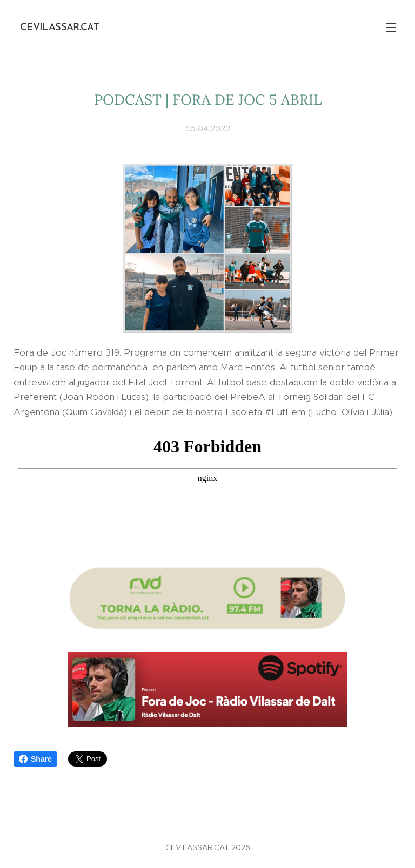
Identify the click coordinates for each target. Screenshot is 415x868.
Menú (391, 28)
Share (35, 759)
